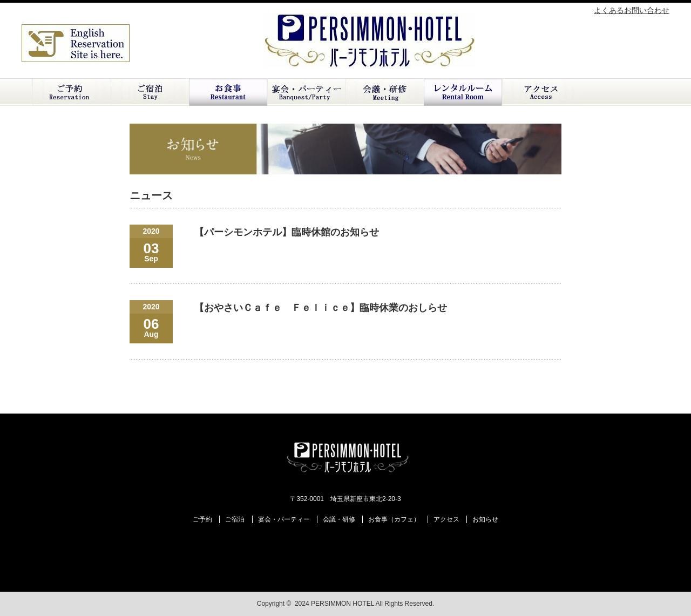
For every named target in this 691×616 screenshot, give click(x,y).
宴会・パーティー (284, 519)
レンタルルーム (463, 92)
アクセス (541, 92)
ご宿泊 (150, 92)
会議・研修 (385, 92)
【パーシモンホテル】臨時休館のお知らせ (287, 232)
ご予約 (72, 92)
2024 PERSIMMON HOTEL (334, 604)
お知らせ (485, 519)
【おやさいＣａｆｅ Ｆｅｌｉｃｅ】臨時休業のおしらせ (321, 308)
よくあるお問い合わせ (632, 10)
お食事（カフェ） (394, 519)
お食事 (228, 92)
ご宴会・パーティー (306, 92)
